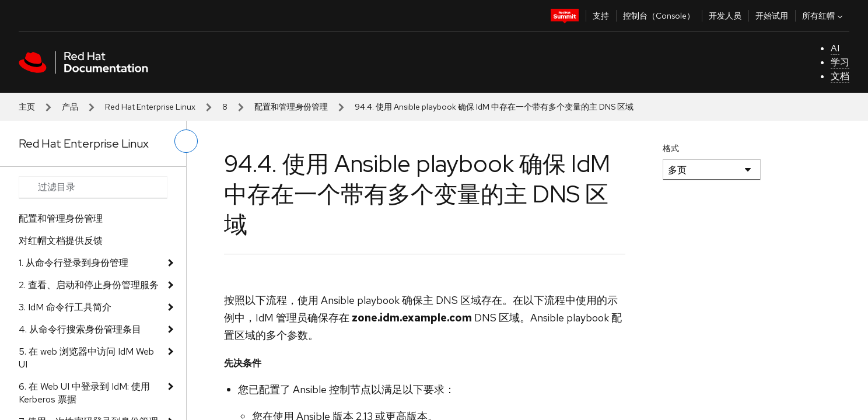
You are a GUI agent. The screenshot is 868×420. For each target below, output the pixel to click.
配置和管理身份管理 (291, 107)
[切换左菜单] (186, 141)
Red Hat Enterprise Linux (150, 107)
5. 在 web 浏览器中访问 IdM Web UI (86, 358)
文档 (840, 76)
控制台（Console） (659, 16)
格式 (671, 148)
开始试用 (772, 16)
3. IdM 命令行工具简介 (65, 307)
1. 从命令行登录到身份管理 (73, 263)
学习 (840, 62)
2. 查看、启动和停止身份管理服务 (89, 285)
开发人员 (725, 16)
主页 (27, 107)
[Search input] (93, 187)
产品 (70, 107)
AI (835, 48)
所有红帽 (824, 16)
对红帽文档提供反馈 (61, 241)
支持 (601, 16)
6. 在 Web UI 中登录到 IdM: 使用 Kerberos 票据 (84, 393)
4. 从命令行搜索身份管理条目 (80, 329)
